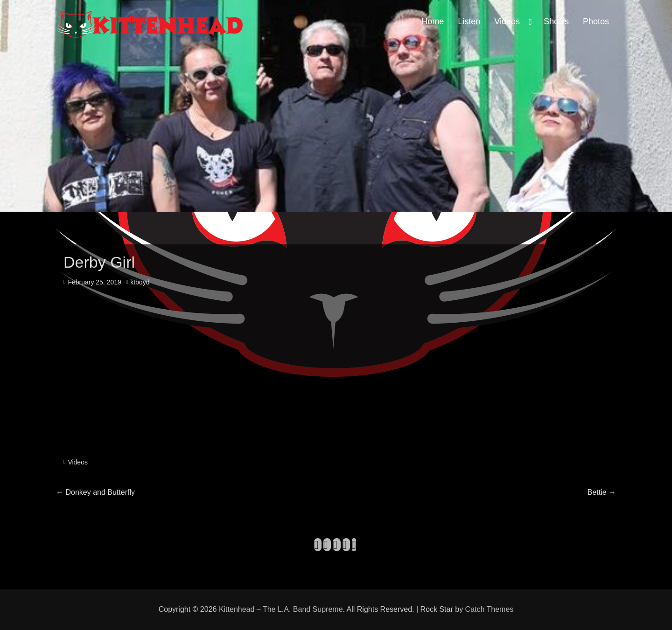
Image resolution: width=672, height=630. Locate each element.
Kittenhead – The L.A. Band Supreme (281, 609)
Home (433, 21)
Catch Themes (490, 609)
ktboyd (140, 282)
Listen (469, 21)
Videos (507, 21)
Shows (556, 21)
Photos (596, 21)
